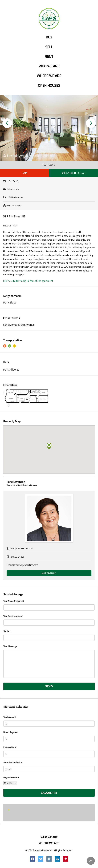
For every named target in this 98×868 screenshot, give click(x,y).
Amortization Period (13, 762)
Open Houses (49, 86)
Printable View (14, 206)
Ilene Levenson (16, 482)
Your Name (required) (49, 605)
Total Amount (10, 717)
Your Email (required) (49, 620)
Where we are (49, 76)
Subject (49, 635)
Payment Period (11, 778)
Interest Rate (10, 747)
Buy (49, 37)
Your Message (49, 662)
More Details (49, 573)
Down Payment (11, 732)
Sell (49, 47)
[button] (7, 123)
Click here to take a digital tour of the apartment (28, 281)
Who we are (49, 66)
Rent (49, 57)
